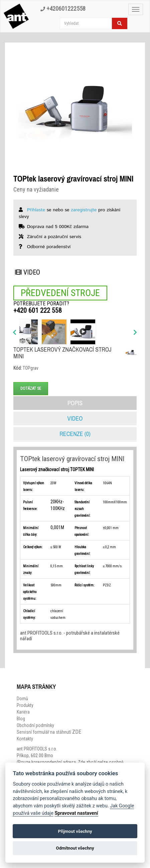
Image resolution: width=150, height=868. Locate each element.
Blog (21, 719)
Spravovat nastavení (76, 813)
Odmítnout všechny (75, 848)
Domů (22, 699)
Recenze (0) (75, 434)
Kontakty (25, 739)
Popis (75, 403)
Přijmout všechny (75, 831)
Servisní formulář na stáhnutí (49, 732)
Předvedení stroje (60, 293)
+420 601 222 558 (38, 310)
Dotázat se (31, 388)
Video (28, 272)
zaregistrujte (84, 210)
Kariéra (23, 712)
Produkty (25, 705)
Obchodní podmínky (35, 725)
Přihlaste (36, 210)
